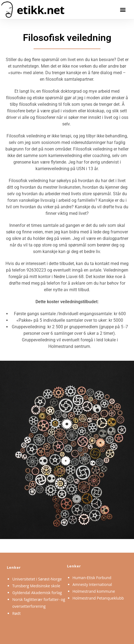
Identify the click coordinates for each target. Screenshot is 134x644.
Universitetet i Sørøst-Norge (37, 579)
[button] (123, 9)
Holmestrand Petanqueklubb (98, 598)
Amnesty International (92, 584)
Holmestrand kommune (94, 591)
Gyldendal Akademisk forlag (37, 593)
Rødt (17, 613)
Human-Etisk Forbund (92, 578)
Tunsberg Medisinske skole (36, 586)
